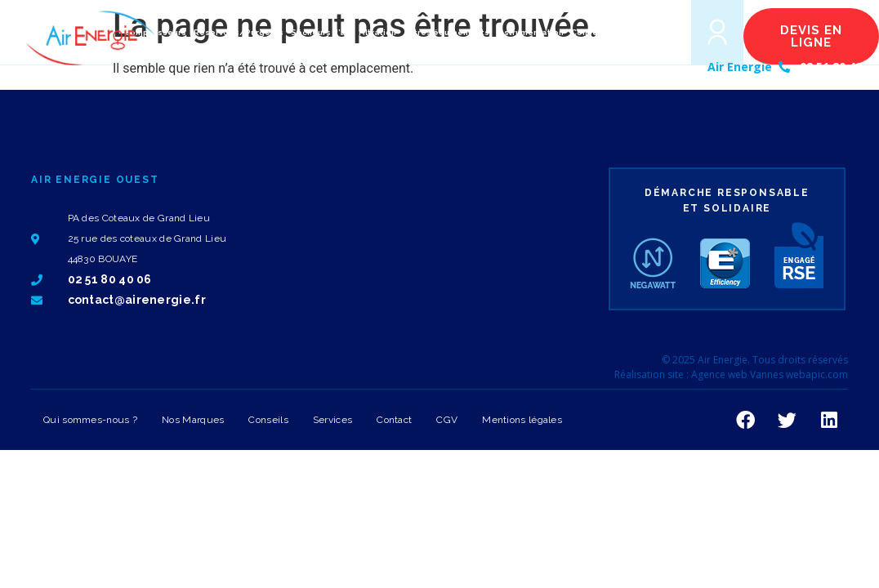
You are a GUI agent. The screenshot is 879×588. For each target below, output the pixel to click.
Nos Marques (193, 420)
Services (332, 420)
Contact (394, 420)
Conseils (268, 420)
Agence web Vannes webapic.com (770, 374)
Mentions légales (522, 420)
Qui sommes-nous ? (90, 420)
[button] (655, 32)
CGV (447, 420)
